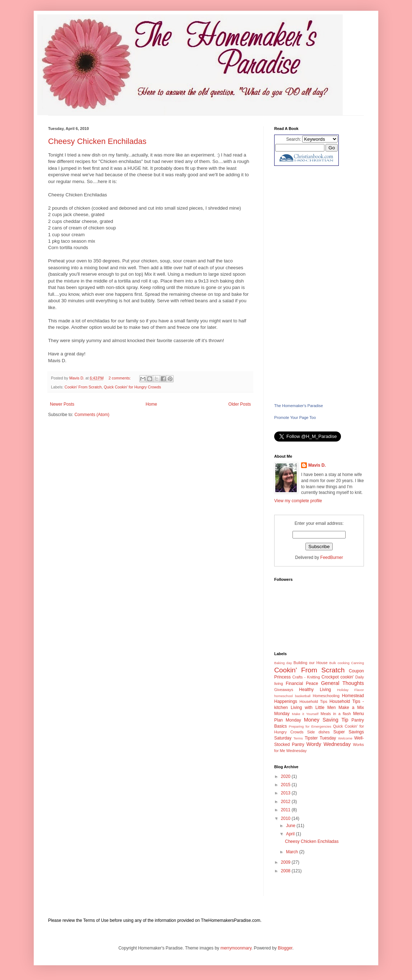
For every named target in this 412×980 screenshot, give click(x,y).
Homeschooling (326, 696)
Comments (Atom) (92, 415)
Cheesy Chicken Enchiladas (97, 141)
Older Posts (240, 404)
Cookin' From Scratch (83, 387)
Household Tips (313, 701)
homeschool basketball (292, 696)
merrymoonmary (236, 948)
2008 (286, 871)
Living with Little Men (313, 708)
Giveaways (284, 690)
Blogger (285, 948)
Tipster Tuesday (320, 738)
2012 (286, 802)
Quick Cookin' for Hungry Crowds (132, 387)
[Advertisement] (319, 284)
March (293, 852)
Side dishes (319, 732)
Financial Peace (302, 683)
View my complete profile (298, 501)
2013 (286, 793)
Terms (298, 738)
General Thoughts (342, 683)
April (291, 834)
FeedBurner (331, 557)
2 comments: (120, 378)
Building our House (311, 663)
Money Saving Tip (326, 720)
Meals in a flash (336, 714)
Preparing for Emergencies (310, 726)
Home (151, 404)
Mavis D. (317, 465)
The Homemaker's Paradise (299, 406)
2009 (286, 862)
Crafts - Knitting (306, 677)
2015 (286, 785)
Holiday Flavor (350, 690)
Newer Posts (62, 404)
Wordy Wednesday (329, 744)
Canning (357, 663)
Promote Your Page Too (295, 417)
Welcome (345, 738)
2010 (286, 818)
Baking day (283, 663)
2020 (286, 776)
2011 (286, 810)
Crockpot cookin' (338, 677)
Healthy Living (315, 690)
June (291, 826)
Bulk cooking (340, 663)
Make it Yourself (305, 714)
